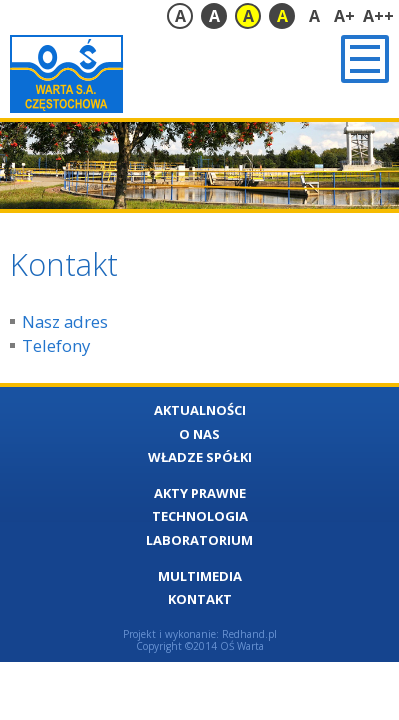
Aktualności (200, 410)
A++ (378, 16)
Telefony (56, 345)
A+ (344, 16)
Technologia (200, 516)
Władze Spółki (200, 457)
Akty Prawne (200, 493)
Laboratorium (199, 540)
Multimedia (200, 576)
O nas (199, 434)
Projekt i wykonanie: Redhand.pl (200, 634)
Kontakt (200, 599)
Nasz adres (65, 321)
